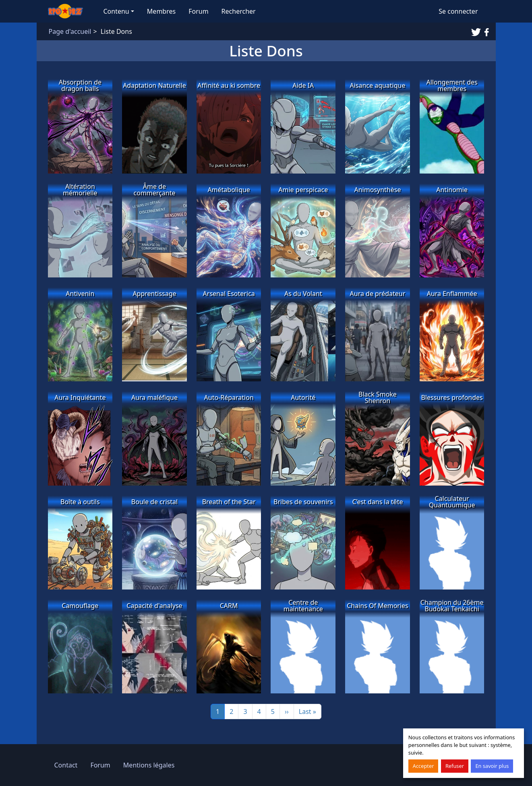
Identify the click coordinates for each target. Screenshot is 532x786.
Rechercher (239, 11)
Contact (66, 765)
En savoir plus (492, 766)
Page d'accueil (70, 31)
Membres (161, 11)
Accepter (423, 766)
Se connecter (458, 11)
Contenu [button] (116, 11)
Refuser (455, 766)
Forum (198, 11)
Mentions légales (149, 765)
